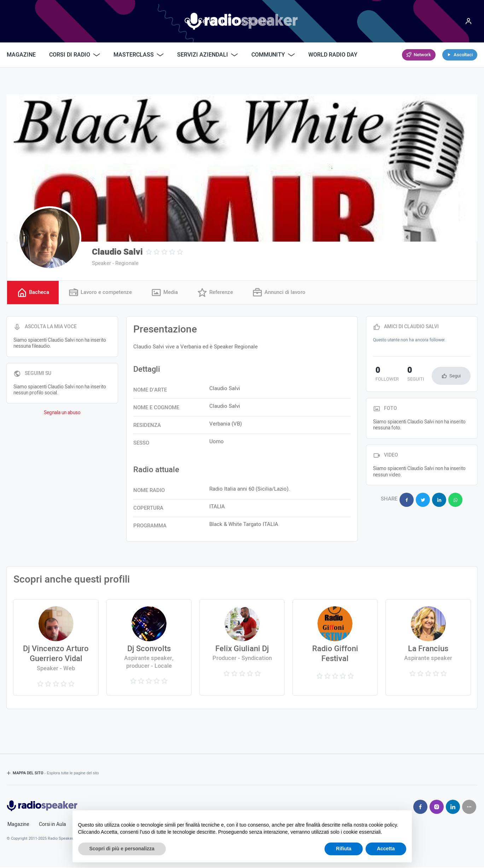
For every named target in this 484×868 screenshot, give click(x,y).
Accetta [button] (386, 849)
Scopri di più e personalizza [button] (122, 849)
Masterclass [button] (139, 55)
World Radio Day (333, 55)
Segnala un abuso (62, 413)
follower (385, 375)
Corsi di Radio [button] (75, 55)
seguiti (408, 375)
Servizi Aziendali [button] (208, 55)
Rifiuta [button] (344, 849)
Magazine (21, 55)
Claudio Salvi (117, 252)
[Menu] (468, 21)
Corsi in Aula (53, 825)
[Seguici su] (469, 808)
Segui (455, 377)
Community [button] (273, 55)
